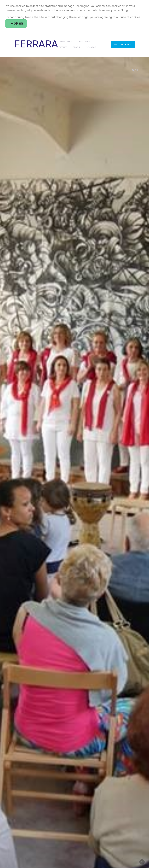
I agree (16, 24)
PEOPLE (77, 47)
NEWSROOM (92, 47)
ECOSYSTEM (84, 41)
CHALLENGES (66, 41)
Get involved (123, 44)
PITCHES (63, 47)
